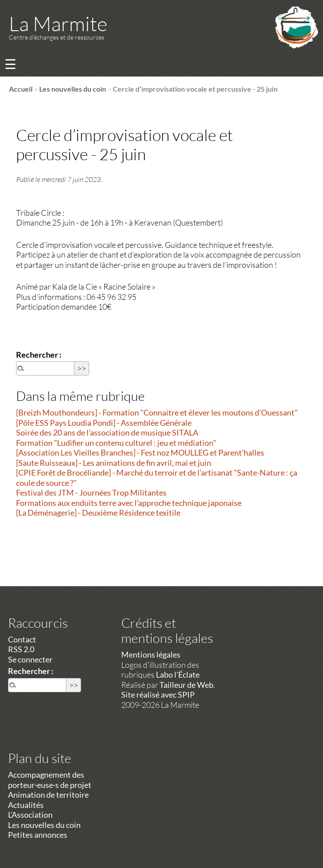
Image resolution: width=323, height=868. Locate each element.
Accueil (21, 89)
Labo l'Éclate (178, 674)
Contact (22, 639)
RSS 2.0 (21, 649)
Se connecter (30, 659)
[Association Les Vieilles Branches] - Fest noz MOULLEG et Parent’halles (140, 452)
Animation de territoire (48, 795)
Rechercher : (39, 355)
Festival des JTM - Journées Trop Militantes (91, 493)
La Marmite (58, 23)
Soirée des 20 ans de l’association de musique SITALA (107, 432)
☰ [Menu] (10, 64)
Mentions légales (151, 654)
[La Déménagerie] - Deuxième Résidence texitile (98, 513)
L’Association (30, 815)
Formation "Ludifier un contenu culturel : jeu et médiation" (116, 443)
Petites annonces (38, 835)
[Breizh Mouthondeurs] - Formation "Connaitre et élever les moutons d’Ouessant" (157, 412)
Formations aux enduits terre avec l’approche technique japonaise (129, 503)
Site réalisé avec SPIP (158, 694)
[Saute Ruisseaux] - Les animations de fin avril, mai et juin (114, 463)
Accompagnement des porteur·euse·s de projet (50, 780)
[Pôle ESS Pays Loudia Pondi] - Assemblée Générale (104, 423)
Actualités (26, 805)
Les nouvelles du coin (73, 89)
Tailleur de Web (186, 685)
